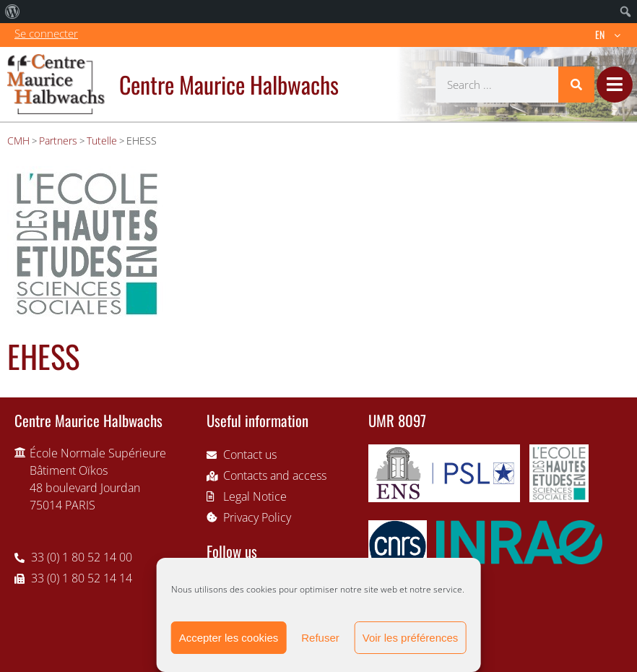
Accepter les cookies (229, 638)
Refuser (320, 638)
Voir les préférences (411, 638)
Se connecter (46, 33)
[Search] (576, 85)
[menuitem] (13, 12)
